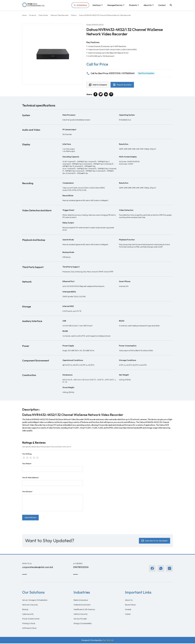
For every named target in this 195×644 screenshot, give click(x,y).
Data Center (43, 15)
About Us (149, 5)
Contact (162, 5)
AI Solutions (80, 5)
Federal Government (82, 605)
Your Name (27, 464)
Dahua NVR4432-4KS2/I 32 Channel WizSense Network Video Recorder (105, 15)
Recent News (130, 605)
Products (134, 5)
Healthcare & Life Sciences (84, 610)
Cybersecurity (28, 615)
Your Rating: (27, 454)
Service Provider (80, 619)
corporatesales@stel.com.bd (38, 568)
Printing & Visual (29, 624)
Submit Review (31, 518)
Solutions (98, 5)
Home (24, 15)
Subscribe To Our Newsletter (154, 541)
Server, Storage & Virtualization (35, 601)
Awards (128, 610)
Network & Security (30, 605)
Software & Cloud (29, 629)
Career (128, 615)
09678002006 (81, 568)
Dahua (74, 15)
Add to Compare (98, 85)
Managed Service (116, 5)
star (37, 458)
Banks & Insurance (81, 601)
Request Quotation (123, 85)
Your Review (27, 492)
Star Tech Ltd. (108, 641)
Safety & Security (81, 615)
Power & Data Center (31, 619)
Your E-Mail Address (31, 478)
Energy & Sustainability (83, 624)
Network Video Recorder (60, 15)
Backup (25, 610)
